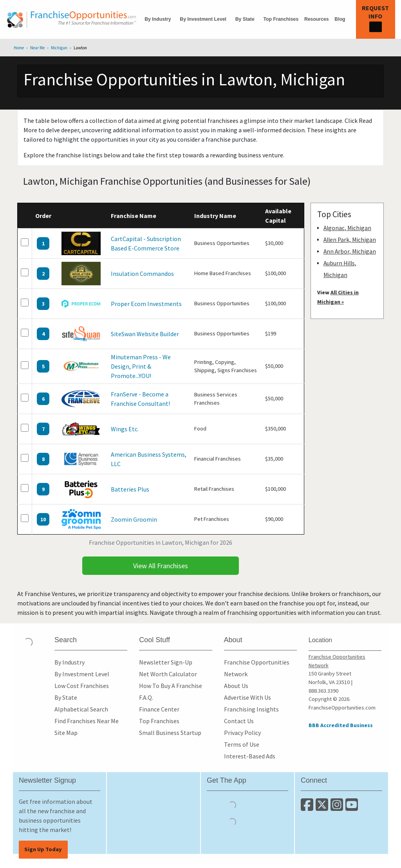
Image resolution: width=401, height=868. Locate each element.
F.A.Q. (146, 697)
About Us (236, 686)
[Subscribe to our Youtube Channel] (352, 808)
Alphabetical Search (81, 709)
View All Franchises (161, 566)
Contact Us (239, 721)
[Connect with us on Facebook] (308, 808)
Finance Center (159, 709)
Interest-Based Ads (250, 756)
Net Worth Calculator (168, 674)
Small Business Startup (170, 733)
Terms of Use (242, 744)
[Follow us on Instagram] (338, 808)
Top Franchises (281, 19)
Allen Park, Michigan (350, 240)
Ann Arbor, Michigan (350, 251)
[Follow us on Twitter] (323, 808)
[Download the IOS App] (232, 805)
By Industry (158, 19)
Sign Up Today (43, 849)
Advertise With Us (247, 697)
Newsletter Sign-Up (166, 662)
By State (245, 19)
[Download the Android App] (232, 821)
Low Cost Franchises (82, 686)
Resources (317, 19)
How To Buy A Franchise (171, 686)
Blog (340, 19)
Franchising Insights (251, 709)
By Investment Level (203, 19)
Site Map (66, 733)
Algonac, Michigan (347, 228)
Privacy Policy (242, 733)
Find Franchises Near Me (87, 721)
